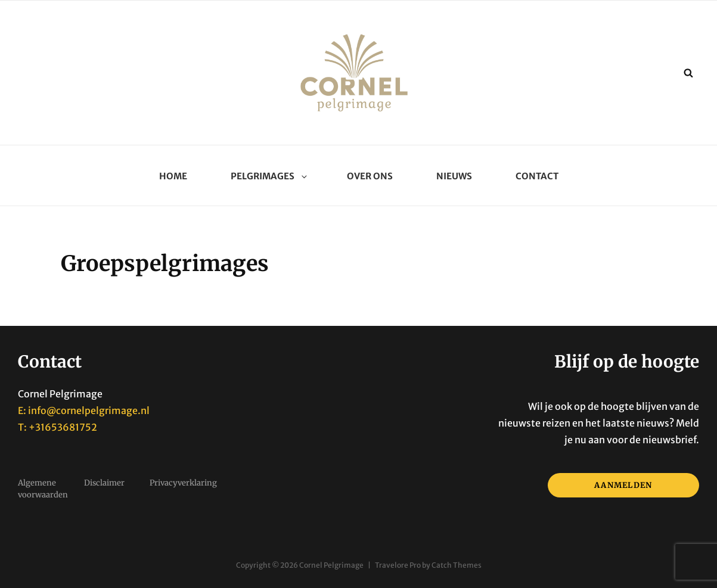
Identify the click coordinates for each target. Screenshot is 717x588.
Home (173, 176)
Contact (537, 176)
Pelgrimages (267, 176)
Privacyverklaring (183, 483)
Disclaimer (104, 483)
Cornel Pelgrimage (331, 565)
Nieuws (454, 176)
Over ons (370, 176)
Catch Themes (457, 565)
